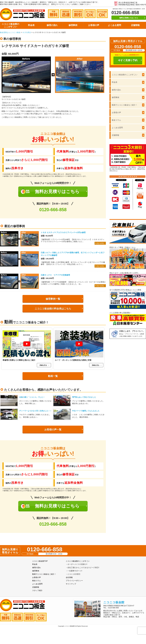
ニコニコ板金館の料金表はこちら (53, 309)
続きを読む (100, 243)
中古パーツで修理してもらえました (86, 411)
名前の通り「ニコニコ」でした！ (32, 397)
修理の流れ (52, 25)
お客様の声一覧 (53, 430)
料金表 (31, 25)
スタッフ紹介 (37, 590)
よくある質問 (114, 25)
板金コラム (116, 120)
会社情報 (69, 577)
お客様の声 (94, 25)
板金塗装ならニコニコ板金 (10, 32)
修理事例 (73, 25)
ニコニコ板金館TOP (40, 561)
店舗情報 (135, 25)
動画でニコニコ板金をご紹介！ (125, 105)
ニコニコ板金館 (114, 602)
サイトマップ (71, 584)
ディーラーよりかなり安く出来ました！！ (35, 411)
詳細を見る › (44, 365)
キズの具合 (27, 32)
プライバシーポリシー (74, 581)
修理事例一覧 (53, 299)
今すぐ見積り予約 (128, 60)
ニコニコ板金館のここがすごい (10, 25)
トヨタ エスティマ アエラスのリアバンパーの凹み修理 (63, 232)
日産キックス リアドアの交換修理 (55, 275)
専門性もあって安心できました (84, 397)
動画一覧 (53, 376)
